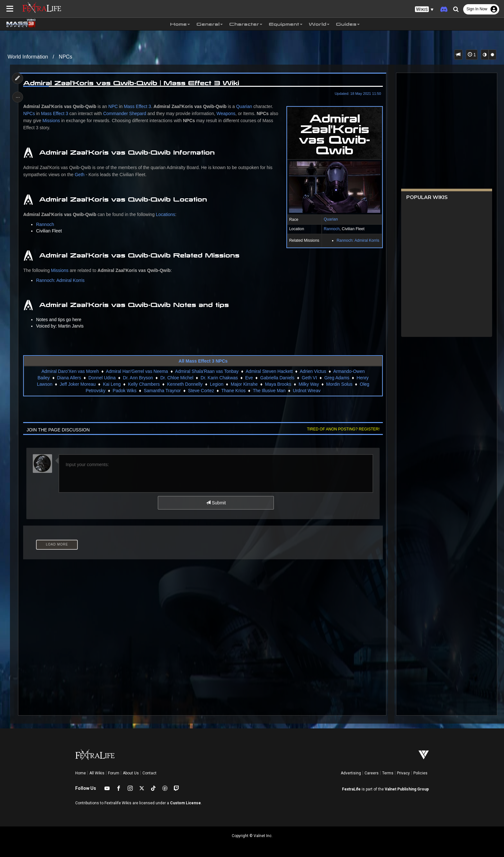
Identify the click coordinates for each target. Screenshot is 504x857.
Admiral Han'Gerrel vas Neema (137, 371)
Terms (388, 773)
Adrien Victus (313, 371)
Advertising (351, 773)
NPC (114, 106)
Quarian (330, 219)
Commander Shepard (125, 113)
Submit (216, 503)
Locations (166, 214)
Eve (249, 378)
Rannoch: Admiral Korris (357, 240)
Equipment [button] (286, 24)
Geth (80, 175)
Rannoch (331, 229)
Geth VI (309, 378)
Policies (420, 773)
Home (81, 773)
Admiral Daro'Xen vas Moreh (70, 371)
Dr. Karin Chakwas (219, 378)
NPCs (66, 57)
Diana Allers (69, 378)
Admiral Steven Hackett (269, 371)
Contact (149, 773)
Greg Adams (337, 378)
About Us (131, 773)
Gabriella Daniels (277, 378)
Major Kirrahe (244, 384)
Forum (114, 773)
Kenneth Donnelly (185, 384)
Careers (372, 773)
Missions (52, 121)
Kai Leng (112, 384)
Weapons (227, 113)
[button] (424, 9)
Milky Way (309, 384)
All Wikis (97, 773)
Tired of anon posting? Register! (342, 429)
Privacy (403, 773)
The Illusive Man (269, 391)
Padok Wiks (124, 391)
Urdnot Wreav (307, 391)
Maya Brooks (278, 384)
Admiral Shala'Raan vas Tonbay (207, 371)
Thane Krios (233, 391)
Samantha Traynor (162, 391)
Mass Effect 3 (138, 106)
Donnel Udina (102, 378)
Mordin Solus (339, 384)
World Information (28, 57)
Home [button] (180, 24)
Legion (217, 384)
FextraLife (351, 789)
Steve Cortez (201, 391)
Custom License (185, 803)
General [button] (210, 24)
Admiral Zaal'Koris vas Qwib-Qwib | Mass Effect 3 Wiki (132, 83)
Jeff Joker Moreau (77, 384)
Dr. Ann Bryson (138, 378)
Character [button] (246, 24)
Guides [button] (348, 24)
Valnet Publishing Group (407, 789)
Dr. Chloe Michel (177, 378)
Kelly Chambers (144, 384)
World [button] (319, 24)
